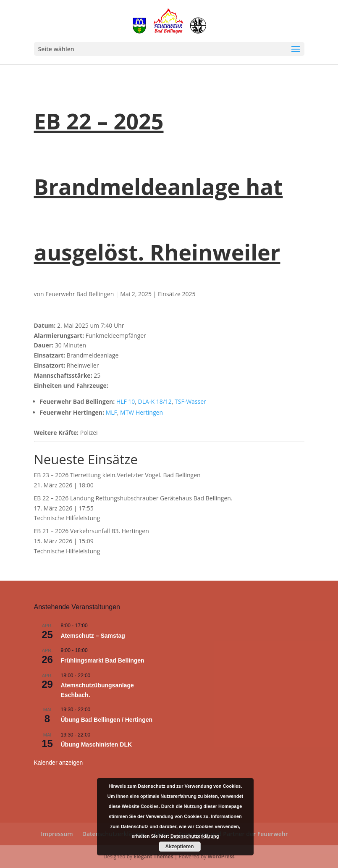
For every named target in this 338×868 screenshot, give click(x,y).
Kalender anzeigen (59, 763)
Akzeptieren (179, 847)
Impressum (57, 834)
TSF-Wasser (190, 401)
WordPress (221, 856)
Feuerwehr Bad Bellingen (80, 294)
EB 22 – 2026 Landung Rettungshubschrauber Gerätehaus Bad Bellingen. (133, 498)
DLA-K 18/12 (155, 401)
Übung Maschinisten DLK (97, 744)
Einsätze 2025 (177, 294)
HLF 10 (126, 401)
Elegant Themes (153, 856)
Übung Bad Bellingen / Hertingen (107, 720)
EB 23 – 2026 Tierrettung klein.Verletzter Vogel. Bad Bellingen (117, 475)
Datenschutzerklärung (195, 836)
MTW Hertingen (141, 412)
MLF (111, 412)
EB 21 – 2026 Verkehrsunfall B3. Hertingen (92, 531)
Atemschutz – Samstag (93, 636)
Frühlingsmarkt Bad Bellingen (103, 660)
